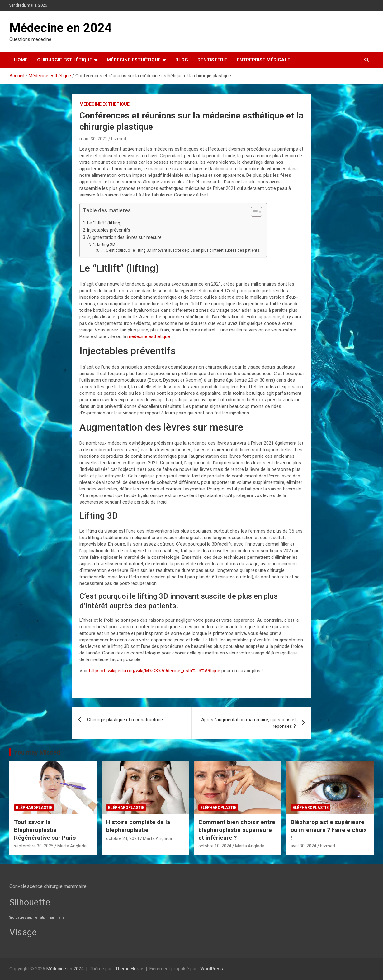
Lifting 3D (106, 244)
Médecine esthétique (134, 60)
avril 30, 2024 (303, 846)
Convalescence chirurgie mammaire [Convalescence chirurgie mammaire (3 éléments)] (48, 886)
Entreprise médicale (263, 60)
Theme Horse (129, 969)
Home (21, 60)
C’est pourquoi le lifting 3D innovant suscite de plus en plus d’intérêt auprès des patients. (183, 250)
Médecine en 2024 (61, 28)
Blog (182, 60)
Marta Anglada (72, 846)
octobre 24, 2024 (123, 838)
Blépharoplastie (34, 808)
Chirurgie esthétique (65, 60)
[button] (253, 213)
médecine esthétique (149, 336)
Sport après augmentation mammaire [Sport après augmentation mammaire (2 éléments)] (37, 917)
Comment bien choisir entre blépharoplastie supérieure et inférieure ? (237, 830)
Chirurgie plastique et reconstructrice (125, 720)
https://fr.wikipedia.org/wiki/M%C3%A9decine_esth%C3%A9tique (155, 671)
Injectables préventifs (109, 230)
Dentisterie (212, 60)
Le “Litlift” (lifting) (104, 223)
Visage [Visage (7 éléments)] (23, 932)
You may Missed (37, 752)
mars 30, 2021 (93, 139)
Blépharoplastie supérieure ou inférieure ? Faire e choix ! (329, 830)
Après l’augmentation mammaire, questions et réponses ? (248, 723)
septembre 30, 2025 (34, 846)
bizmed (119, 139)
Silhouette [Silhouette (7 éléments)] (30, 902)
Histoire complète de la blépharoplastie (138, 826)
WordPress (212, 969)
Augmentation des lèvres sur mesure (124, 237)
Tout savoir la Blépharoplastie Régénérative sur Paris (45, 830)
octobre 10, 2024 (215, 846)
